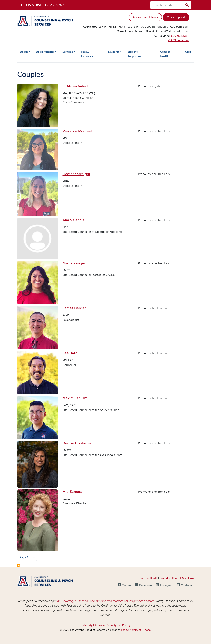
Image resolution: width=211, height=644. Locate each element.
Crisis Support (176, 17)
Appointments (45, 52)
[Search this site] (167, 5)
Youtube (187, 585)
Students (114, 52)
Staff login (188, 578)
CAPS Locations (179, 40)
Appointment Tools (145, 17)
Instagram (167, 585)
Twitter (127, 585)
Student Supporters (135, 54)
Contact (177, 578)
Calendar (165, 578)
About (24, 52)
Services (68, 52)
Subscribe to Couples (19, 565)
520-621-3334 (180, 36)
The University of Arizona (136, 630)
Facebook (146, 585)
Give (188, 52)
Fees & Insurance (87, 54)
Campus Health (165, 54)
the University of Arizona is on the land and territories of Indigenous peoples (105, 601)
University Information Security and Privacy (106, 625)
